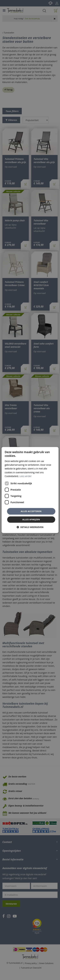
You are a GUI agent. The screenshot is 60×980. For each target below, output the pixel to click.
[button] (30, 527)
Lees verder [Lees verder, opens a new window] (25, 476)
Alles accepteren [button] (31, 511)
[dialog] (30, 490)
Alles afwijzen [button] (31, 519)
